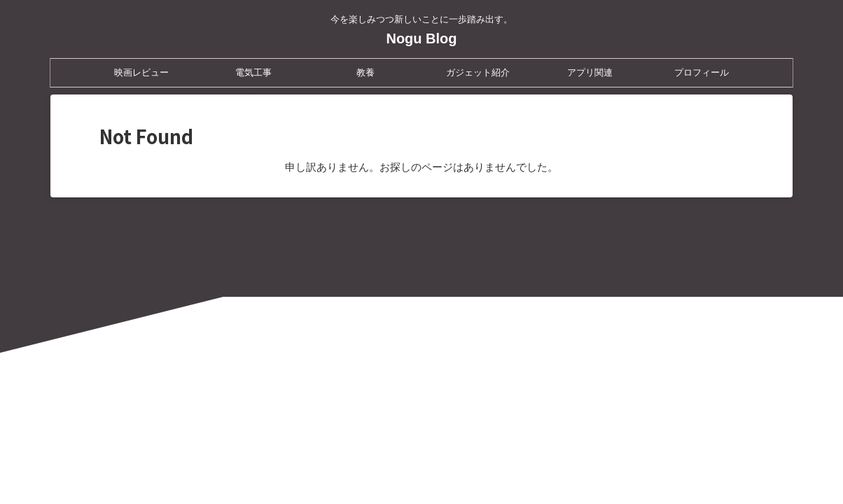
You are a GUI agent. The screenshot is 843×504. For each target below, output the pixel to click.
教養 (365, 72)
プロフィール (702, 72)
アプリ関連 (590, 72)
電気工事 (253, 72)
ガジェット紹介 (478, 72)
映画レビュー (141, 72)
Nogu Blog (421, 38)
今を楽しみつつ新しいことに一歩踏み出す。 (421, 438)
